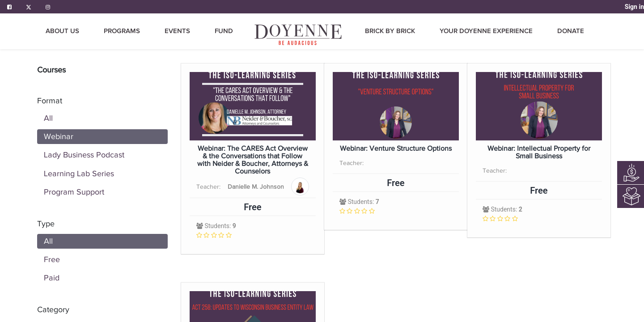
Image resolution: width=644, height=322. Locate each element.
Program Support (74, 192)
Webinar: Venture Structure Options (396, 149)
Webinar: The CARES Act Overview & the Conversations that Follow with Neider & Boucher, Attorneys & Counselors (253, 160)
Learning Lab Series (79, 174)
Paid (52, 278)
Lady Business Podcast (84, 155)
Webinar (59, 136)
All (48, 118)
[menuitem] (299, 35)
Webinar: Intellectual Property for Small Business (539, 153)
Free (52, 259)
